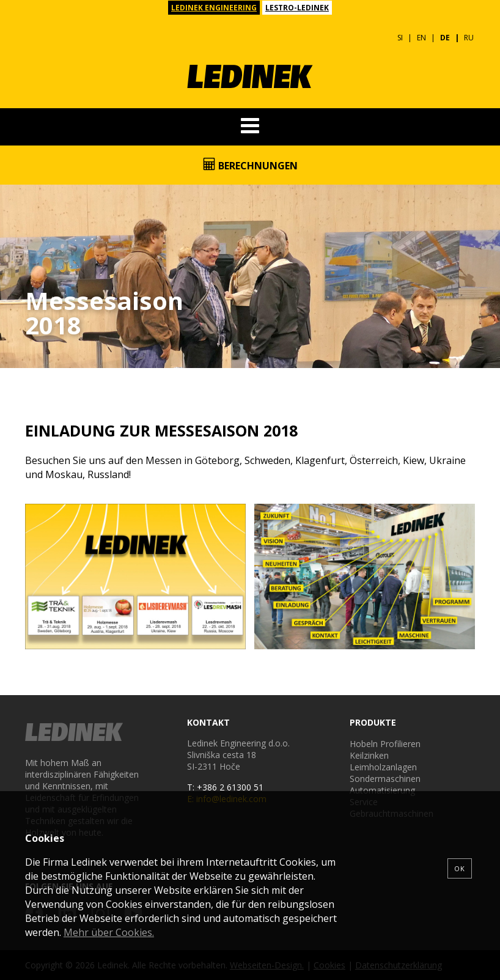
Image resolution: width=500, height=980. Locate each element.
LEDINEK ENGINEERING (214, 8)
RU (469, 38)
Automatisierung (382, 790)
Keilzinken (369, 755)
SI (400, 38)
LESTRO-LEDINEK (297, 8)
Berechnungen (250, 165)
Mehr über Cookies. (109, 932)
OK (460, 868)
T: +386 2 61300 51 (225, 787)
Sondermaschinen (385, 779)
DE (445, 38)
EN (421, 38)
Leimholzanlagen (383, 767)
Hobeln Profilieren (385, 744)
